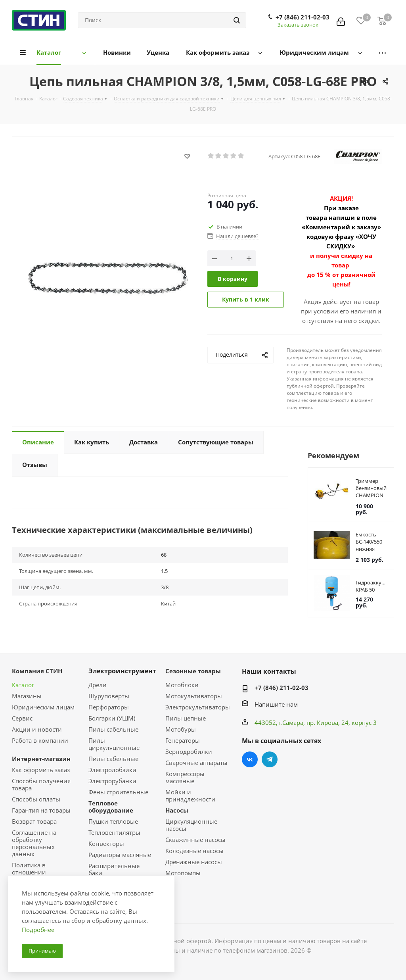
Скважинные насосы (195, 840)
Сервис (22, 718)
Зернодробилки (189, 751)
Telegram (270, 759)
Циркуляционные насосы (191, 825)
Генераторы (183, 740)
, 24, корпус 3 (357, 723)
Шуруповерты (109, 696)
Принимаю (42, 951)
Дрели (98, 685)
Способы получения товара (41, 784)
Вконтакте (250, 759)
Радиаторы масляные (120, 855)
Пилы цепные (186, 718)
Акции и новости (37, 729)
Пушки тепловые (113, 821)
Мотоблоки (182, 685)
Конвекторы (106, 844)
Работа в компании (40, 740)
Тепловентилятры (114, 832)
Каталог (23, 685)
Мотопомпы (183, 873)
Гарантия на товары (41, 810)
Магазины (27, 696)
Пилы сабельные (113, 729)
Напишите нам (276, 704)
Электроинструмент (122, 671)
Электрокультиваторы (198, 707)
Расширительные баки (114, 869)
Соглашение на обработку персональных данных (34, 843)
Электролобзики (112, 770)
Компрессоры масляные (185, 777)
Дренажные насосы (194, 862)
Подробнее (38, 930)
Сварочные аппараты (196, 763)
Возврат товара (34, 821)
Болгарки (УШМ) (112, 718)
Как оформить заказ (41, 770)
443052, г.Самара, (281, 723)
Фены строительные (118, 792)
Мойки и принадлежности (190, 796)
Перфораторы (109, 707)
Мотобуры (181, 729)
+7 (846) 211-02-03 (303, 17)
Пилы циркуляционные (114, 744)
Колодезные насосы (194, 851)
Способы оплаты (36, 799)
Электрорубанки (112, 781)
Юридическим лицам (43, 707)
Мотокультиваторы (194, 696)
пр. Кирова (322, 723)
